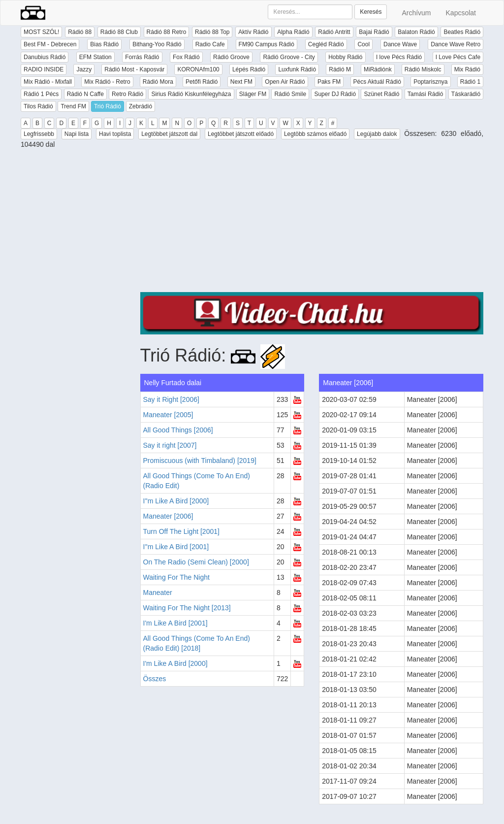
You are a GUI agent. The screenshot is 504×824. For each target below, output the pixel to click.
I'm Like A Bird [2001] (175, 623)
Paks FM (329, 82)
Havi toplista (115, 134)
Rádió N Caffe (85, 94)
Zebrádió (141, 106)
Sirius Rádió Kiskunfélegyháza (191, 94)
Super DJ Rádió (335, 94)
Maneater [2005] (168, 415)
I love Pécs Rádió (399, 57)
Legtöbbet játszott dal (169, 134)
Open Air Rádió (285, 82)
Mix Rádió (467, 69)
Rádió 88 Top (212, 32)
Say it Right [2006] (171, 399)
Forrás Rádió (142, 57)
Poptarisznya (430, 82)
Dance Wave (400, 44)
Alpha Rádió (293, 32)
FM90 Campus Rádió (267, 44)
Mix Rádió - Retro (107, 82)
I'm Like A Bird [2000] (175, 663)
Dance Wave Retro (456, 44)
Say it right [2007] (170, 445)
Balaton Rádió (416, 32)
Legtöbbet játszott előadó (241, 134)
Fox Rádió (186, 57)
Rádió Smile (290, 94)
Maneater (158, 593)
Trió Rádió (108, 106)
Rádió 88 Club (119, 32)
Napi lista (77, 134)
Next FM (241, 82)
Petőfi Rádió (202, 82)
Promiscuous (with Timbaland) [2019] (200, 461)
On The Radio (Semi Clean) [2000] (196, 562)
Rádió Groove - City (289, 57)
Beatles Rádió (462, 32)
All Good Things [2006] (178, 430)
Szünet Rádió (381, 94)
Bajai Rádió (374, 32)
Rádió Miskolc (423, 69)
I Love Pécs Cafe (458, 57)
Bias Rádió (104, 44)
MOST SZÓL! (41, 32)
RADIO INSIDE (44, 69)
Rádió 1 (470, 82)
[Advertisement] (312, 223)
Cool (363, 44)
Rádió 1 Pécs (41, 94)
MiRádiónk (378, 69)
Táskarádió (466, 94)
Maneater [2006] (168, 516)
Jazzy (84, 69)
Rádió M (340, 69)
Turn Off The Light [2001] (181, 531)
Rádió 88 (80, 32)
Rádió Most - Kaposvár (134, 69)
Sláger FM (253, 94)
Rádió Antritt (334, 32)
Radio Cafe (210, 44)
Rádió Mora (158, 82)
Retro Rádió (127, 94)
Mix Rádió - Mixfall (48, 82)
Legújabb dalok (377, 134)
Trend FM (73, 106)
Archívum (416, 13)
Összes (155, 679)
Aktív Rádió (253, 32)
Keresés (371, 12)
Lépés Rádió (249, 69)
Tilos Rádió (38, 106)
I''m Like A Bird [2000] (176, 501)
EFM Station (95, 57)
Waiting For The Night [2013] (187, 608)
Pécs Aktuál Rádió (377, 82)
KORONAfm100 (198, 69)
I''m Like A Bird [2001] (176, 547)
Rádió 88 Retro (167, 32)
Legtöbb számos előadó (315, 134)
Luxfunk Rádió (297, 69)
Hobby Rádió (345, 57)
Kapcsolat (461, 13)
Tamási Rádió (425, 94)
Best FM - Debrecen (50, 44)
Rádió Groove (231, 57)
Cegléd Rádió (326, 44)
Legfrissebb (39, 134)
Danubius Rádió (45, 57)
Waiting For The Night (176, 577)
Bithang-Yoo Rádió (157, 44)
